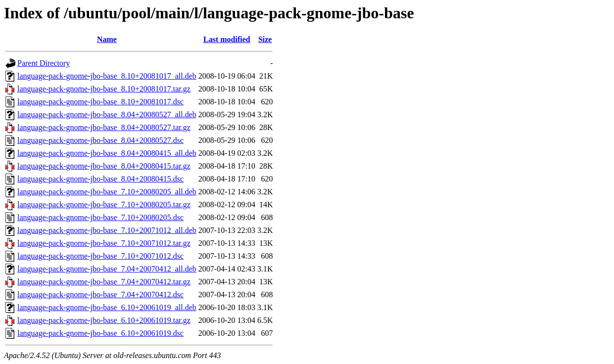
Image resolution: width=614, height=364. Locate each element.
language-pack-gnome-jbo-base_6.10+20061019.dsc (100, 333)
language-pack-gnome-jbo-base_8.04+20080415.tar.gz (104, 166)
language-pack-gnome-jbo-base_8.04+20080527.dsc (100, 140)
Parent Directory (44, 63)
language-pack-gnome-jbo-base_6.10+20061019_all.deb (107, 307)
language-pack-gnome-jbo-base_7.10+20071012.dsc (100, 256)
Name (107, 39)
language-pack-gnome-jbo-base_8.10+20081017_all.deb (107, 76)
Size (265, 39)
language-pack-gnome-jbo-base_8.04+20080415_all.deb (107, 153)
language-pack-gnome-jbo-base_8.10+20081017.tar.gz (104, 89)
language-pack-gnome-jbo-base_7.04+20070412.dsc (100, 295)
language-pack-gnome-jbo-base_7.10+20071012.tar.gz (104, 243)
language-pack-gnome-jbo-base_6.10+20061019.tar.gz (104, 320)
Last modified (227, 39)
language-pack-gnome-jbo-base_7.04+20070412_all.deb (107, 269)
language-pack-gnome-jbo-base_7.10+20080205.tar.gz (104, 205)
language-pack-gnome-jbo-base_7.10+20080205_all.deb (107, 192)
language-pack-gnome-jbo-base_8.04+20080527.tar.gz (104, 127)
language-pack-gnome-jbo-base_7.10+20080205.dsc (100, 217)
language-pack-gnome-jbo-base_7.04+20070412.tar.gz (104, 282)
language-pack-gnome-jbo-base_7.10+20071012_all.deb (107, 230)
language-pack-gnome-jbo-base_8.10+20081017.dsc (100, 102)
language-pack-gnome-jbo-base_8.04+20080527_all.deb (107, 114)
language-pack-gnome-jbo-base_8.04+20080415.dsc (100, 179)
